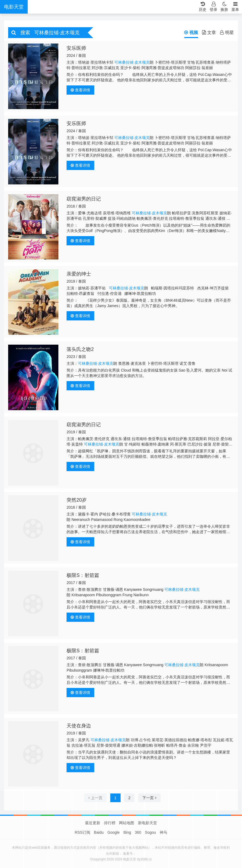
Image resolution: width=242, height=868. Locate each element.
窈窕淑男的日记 (84, 199)
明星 (227, 33)
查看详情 (80, 90)
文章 (209, 33)
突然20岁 (77, 500)
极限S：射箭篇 (83, 575)
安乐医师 (76, 48)
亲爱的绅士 (79, 274)
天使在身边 (79, 726)
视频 (191, 33)
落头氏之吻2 (80, 349)
